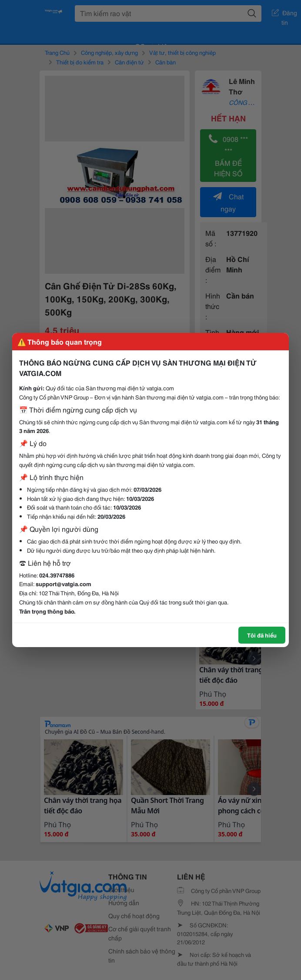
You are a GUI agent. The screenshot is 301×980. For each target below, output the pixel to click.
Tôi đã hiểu (262, 635)
